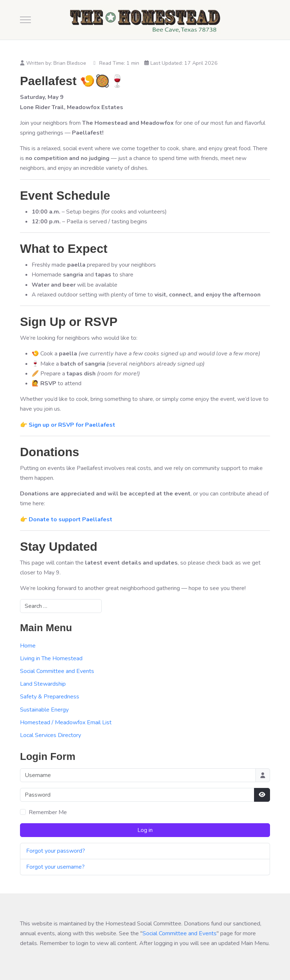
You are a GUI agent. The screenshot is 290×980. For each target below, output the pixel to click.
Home (28, 646)
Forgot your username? (55, 867)
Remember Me (48, 812)
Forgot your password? (56, 851)
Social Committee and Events (57, 671)
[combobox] (61, 606)
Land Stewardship (43, 684)
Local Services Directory (51, 735)
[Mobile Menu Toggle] (25, 20)
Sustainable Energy (44, 710)
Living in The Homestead (51, 658)
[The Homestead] (145, 20)
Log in (145, 830)
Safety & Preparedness (50, 697)
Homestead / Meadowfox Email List (66, 722)
